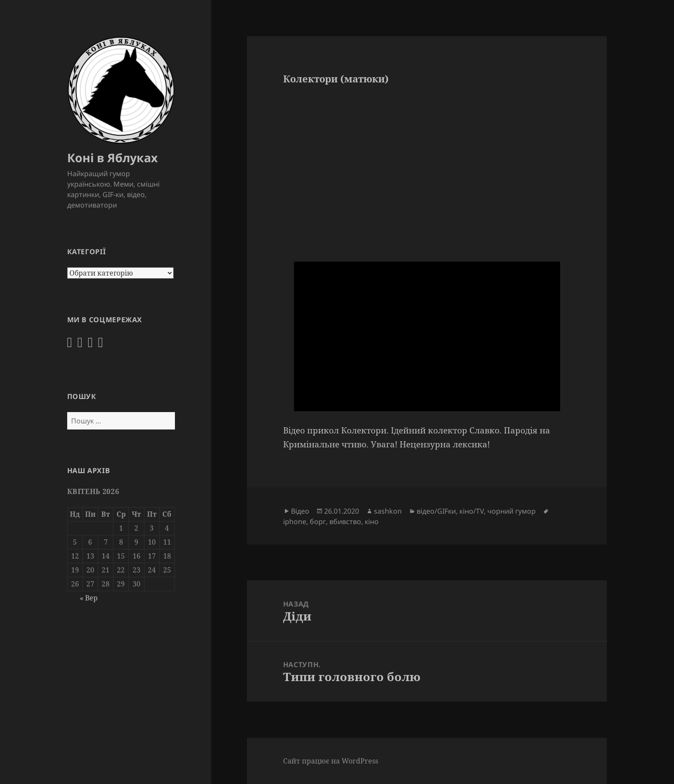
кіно (372, 522)
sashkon (388, 511)
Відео (300, 511)
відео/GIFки (436, 511)
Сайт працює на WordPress (331, 761)
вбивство (345, 522)
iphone (295, 522)
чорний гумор (511, 511)
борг (318, 522)
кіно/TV (472, 511)
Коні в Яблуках (113, 158)
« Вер (89, 598)
